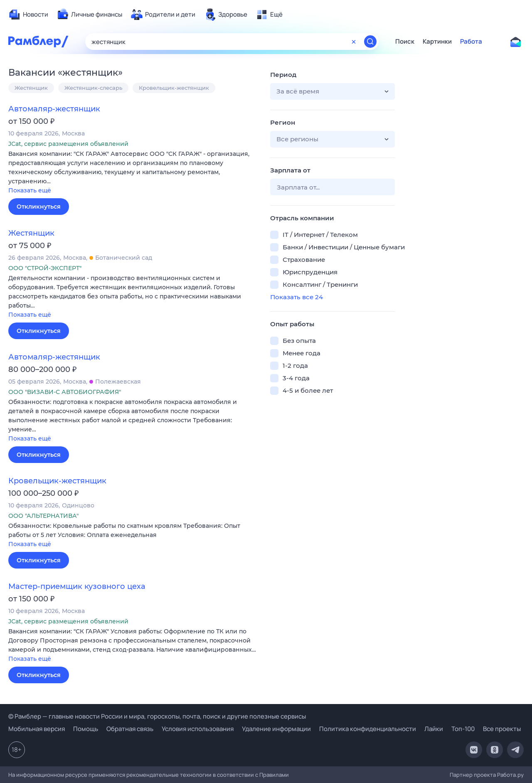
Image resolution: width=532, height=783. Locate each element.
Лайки (434, 729)
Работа (471, 42)
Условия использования (198, 729)
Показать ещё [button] (30, 190)
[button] (133, 173)
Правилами (274, 775)
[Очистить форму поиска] (354, 42)
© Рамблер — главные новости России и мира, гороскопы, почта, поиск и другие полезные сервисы (157, 716)
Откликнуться (39, 207)
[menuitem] (28, 15)
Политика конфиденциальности (368, 729)
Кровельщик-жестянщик (174, 88)
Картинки (437, 42)
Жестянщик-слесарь (93, 88)
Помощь (86, 729)
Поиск (405, 42)
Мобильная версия (37, 729)
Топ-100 (463, 729)
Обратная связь (130, 729)
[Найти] (370, 42)
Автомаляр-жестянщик (54, 109)
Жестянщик (31, 88)
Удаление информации (276, 729)
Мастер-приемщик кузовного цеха (77, 586)
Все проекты (502, 729)
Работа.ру (510, 775)
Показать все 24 (297, 297)
